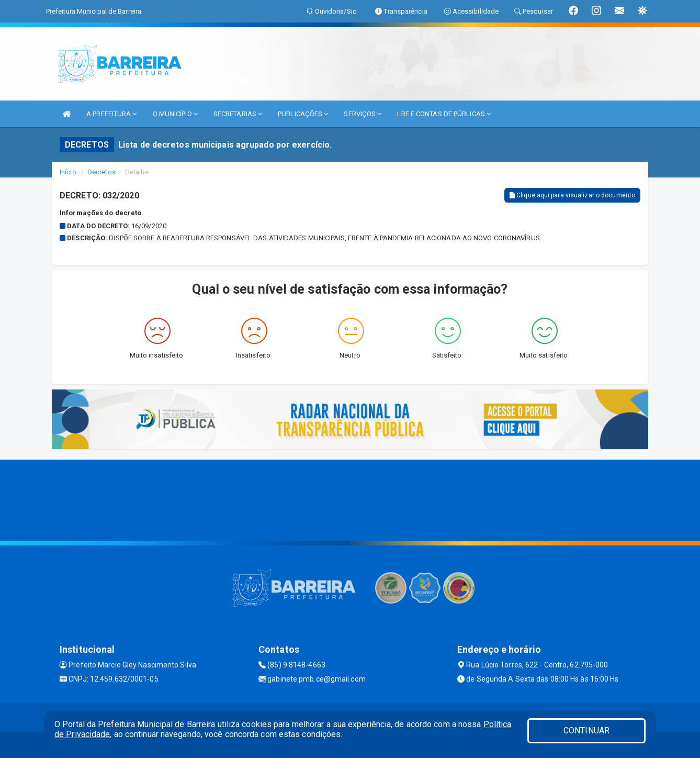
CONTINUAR (586, 731)
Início (68, 172)
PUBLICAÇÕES (303, 114)
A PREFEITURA (111, 114)
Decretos (101, 172)
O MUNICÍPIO (175, 114)
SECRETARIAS (238, 114)
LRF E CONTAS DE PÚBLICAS (444, 114)
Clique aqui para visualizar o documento (572, 195)
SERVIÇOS (363, 114)
